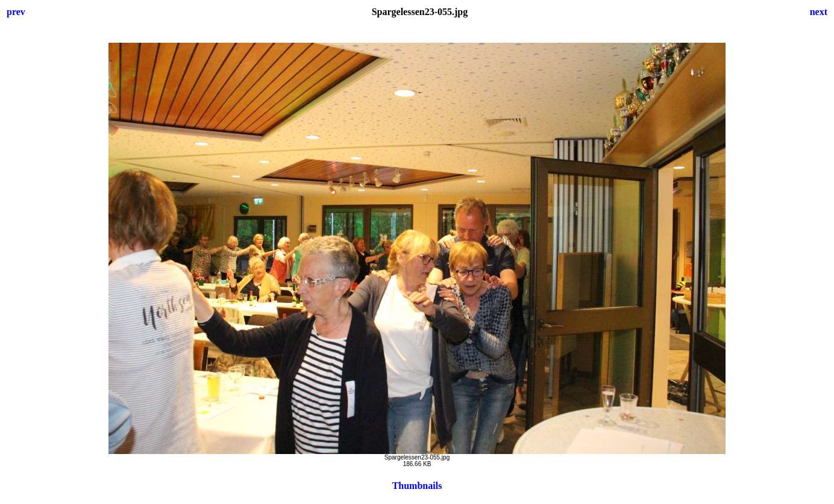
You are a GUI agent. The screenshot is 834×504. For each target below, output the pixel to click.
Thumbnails (417, 486)
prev (16, 12)
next (819, 12)
